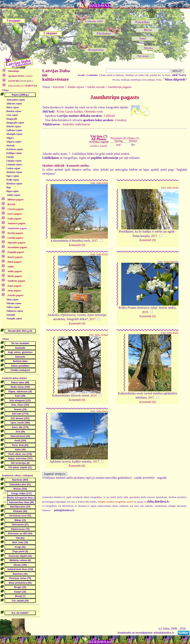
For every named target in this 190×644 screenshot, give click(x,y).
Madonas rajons (14, 172)
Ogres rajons (13, 176)
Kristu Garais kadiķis (70, 111)
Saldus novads (96, 87)
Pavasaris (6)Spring (118, 139)
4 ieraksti (121, 120)
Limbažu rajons (14, 165)
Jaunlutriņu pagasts (120, 87)
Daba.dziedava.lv (22, 86)
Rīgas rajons (12, 191)
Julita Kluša (102, 183)
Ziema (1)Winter (133, 139)
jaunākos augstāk (99, 146)
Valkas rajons (13, 307)
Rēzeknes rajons (14, 184)
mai (118, 145)
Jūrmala (10, 145)
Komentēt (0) (77, 245)
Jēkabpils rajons (14, 134)
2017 (95, 241)
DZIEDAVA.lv (100, 6)
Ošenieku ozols (94, 111)
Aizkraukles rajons (16, 100)
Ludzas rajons (13, 168)
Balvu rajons (13, 107)
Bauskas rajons (14, 111)
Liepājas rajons (14, 161)
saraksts (20, 76)
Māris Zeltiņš (101, 335)
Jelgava (10, 138)
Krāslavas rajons (15, 149)
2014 (94, 395)
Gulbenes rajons (14, 130)
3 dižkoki (109, 116)
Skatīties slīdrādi (53, 166)
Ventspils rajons (14, 319)
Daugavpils (12, 119)
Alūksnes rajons (14, 104)
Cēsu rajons (12, 115)
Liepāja (10, 157)
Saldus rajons (14, 195)
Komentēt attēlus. (78, 166)
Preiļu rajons (13, 180)
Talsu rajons (12, 300)
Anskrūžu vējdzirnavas (76, 124)
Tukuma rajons (14, 303)
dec (133, 145)
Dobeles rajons (14, 126)
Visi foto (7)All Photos (99, 139)
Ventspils (11, 315)
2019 (145, 312)
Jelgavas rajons (14, 142)
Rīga (9, 187)
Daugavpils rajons (15, 123)
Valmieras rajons (15, 311)
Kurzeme (59, 87)
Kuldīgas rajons (14, 153)
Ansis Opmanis (171, 262)
